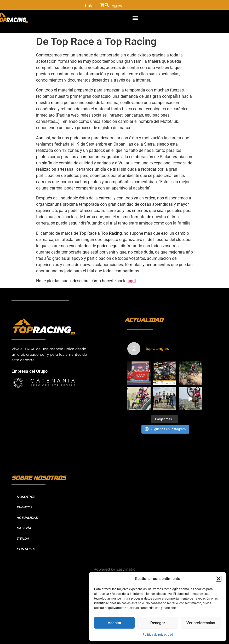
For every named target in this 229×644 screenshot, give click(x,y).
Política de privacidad (158, 635)
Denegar (158, 623)
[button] (219, 579)
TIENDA (23, 539)
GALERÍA (24, 528)
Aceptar (115, 623)
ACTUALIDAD (28, 518)
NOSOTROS (26, 497)
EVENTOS (25, 507)
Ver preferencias (201, 623)
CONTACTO (26, 549)
